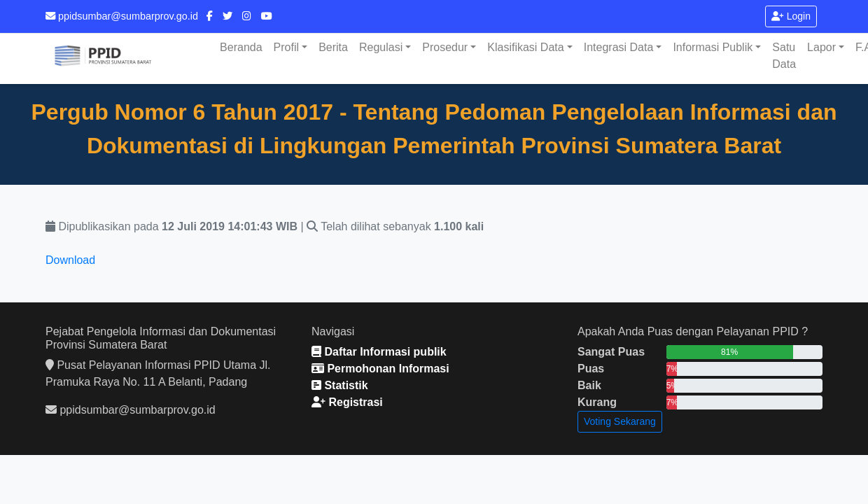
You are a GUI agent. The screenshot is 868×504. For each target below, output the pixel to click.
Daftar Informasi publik (379, 352)
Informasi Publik (713, 47)
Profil (286, 47)
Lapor (821, 47)
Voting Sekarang (620, 421)
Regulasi (381, 47)
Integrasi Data (619, 47)
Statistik (340, 385)
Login (791, 16)
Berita (333, 47)
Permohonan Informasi (380, 369)
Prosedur (445, 47)
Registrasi (347, 402)
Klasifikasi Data (525, 47)
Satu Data (784, 56)
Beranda (241, 47)
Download (70, 260)
